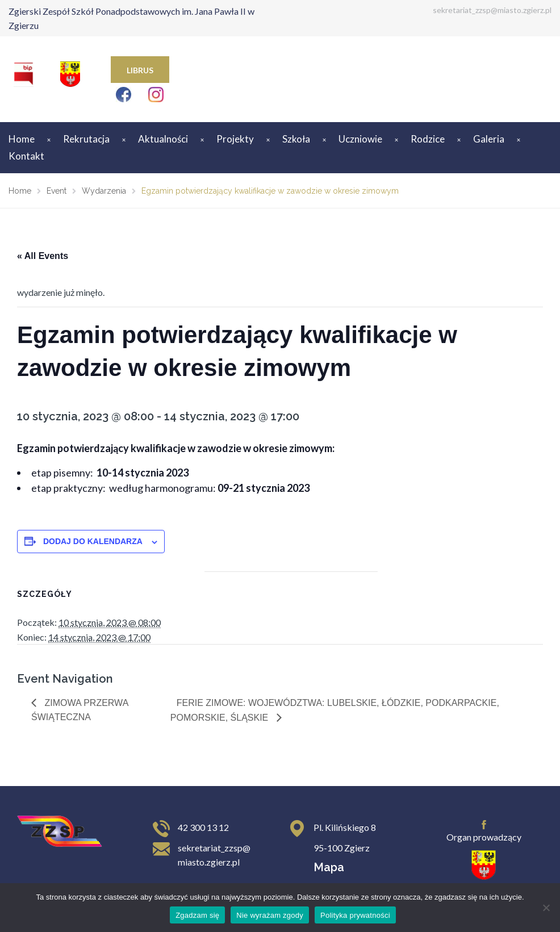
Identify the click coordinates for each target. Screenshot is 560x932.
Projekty (235, 139)
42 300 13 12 (203, 827)
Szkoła (296, 139)
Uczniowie (360, 139)
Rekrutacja (86, 139)
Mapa (329, 867)
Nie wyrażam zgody (270, 915)
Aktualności (163, 139)
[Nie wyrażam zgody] (546, 908)
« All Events (43, 256)
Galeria (489, 139)
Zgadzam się (197, 915)
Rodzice (428, 139)
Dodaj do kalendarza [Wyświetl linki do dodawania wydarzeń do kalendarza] (93, 541)
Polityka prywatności (355, 915)
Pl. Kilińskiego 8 (345, 827)
